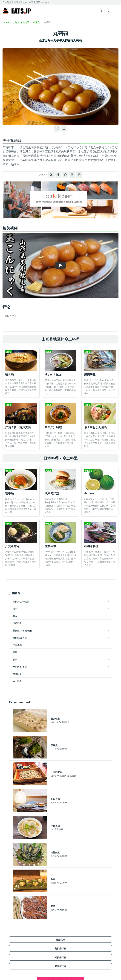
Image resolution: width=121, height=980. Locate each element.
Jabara (89, 493)
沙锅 (63, 928)
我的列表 (65, 976)
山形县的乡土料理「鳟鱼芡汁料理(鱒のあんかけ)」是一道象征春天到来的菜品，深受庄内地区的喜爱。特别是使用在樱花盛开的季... (60, 440)
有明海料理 (91, 525)
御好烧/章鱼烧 (10, 946)
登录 (63, 971)
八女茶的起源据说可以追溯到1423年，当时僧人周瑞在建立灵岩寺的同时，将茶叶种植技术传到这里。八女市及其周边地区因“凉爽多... (21, 558)
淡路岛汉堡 (52, 493)
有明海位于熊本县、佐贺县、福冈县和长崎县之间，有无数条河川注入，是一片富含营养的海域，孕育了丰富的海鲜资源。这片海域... (100, 538)
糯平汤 (9, 493)
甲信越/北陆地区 (11, 976)
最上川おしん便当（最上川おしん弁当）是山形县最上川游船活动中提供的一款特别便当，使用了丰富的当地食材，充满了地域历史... (100, 440)
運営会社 (94, 966)
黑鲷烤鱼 (90, 374)
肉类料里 (65, 937)
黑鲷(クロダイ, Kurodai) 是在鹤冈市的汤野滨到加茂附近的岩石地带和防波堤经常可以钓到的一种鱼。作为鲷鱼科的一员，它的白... (100, 387)
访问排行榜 (60, 829)
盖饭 (63, 924)
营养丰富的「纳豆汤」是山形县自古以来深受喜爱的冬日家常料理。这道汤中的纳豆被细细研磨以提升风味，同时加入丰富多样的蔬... (21, 387)
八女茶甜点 (12, 546)
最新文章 (60, 811)
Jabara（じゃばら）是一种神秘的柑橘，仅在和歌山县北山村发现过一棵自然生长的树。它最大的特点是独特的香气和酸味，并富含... (100, 506)
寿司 (5, 928)
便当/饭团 (7, 951)
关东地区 (7, 971)
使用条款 (94, 971)
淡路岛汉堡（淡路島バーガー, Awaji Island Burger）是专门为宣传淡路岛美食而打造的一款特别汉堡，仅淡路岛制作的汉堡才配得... (60, 506)
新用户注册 (66, 966)
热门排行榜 (60, 820)
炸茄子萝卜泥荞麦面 (18, 427)
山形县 (38, 22)
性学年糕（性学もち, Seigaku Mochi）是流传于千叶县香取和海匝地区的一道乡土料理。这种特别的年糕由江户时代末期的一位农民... (60, 538)
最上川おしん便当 (95, 427)
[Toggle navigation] (117, 11)
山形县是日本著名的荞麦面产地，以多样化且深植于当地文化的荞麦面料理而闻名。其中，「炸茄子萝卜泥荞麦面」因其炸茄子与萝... (21, 440)
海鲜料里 (7, 937)
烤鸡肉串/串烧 (68, 933)
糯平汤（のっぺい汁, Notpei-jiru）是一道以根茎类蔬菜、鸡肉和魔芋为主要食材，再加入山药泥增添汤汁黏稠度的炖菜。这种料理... (21, 506)
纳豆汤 (9, 374)
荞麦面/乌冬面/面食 (12, 942)
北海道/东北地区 (22, 22)
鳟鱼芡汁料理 (53, 427)
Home (7, 22)
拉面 (5, 933)
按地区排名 (60, 838)
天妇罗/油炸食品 (11, 924)
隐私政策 (94, 976)
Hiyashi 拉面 (53, 374)
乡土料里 (65, 942)
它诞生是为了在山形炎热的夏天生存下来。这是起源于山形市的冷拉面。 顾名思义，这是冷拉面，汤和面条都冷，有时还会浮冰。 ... (60, 387)
